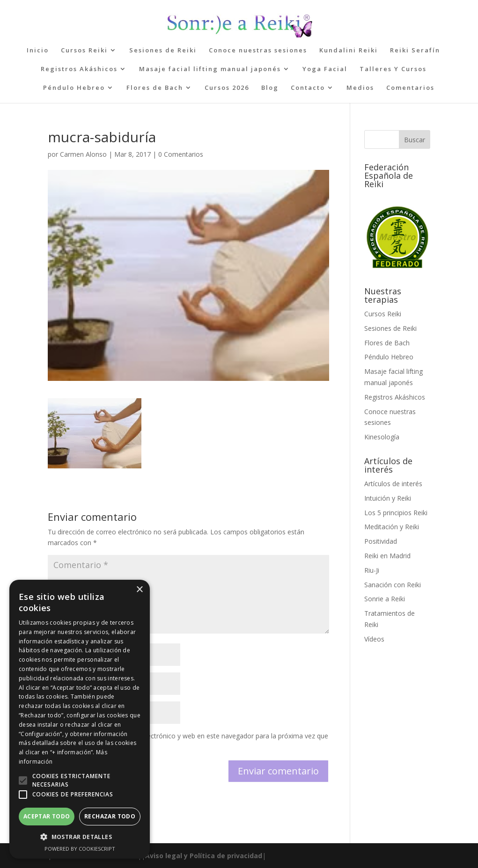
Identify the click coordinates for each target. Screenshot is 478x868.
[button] (23, 780)
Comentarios (410, 88)
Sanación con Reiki (393, 585)
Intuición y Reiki (388, 498)
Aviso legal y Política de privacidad (204, 856)
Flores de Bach (155, 88)
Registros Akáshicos (79, 69)
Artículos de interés (393, 484)
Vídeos (374, 639)
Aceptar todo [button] (47, 816)
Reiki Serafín (415, 51)
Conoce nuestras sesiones (258, 51)
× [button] (139, 590)
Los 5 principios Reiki (396, 513)
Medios (360, 88)
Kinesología (382, 437)
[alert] (80, 719)
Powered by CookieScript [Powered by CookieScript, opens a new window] (80, 849)
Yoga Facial (325, 69)
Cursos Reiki (84, 51)
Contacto (308, 88)
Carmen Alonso (83, 154)
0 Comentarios (181, 154)
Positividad (381, 541)
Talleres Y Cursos (393, 69)
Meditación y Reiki (392, 527)
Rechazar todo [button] (110, 816)
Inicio (38, 51)
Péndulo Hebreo (74, 88)
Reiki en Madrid (387, 556)
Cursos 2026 (227, 88)
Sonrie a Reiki (385, 599)
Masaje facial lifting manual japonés (210, 69)
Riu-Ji (372, 570)
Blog (270, 88)
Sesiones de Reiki (163, 51)
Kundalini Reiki (349, 51)
